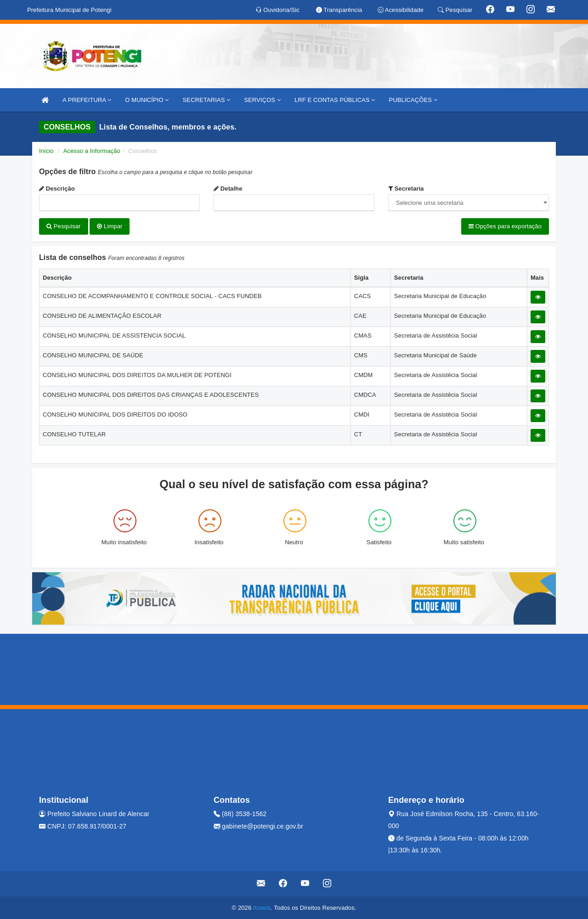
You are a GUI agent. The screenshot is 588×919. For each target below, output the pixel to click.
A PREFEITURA (87, 100)
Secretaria (406, 189)
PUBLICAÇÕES (413, 100)
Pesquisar (64, 226)
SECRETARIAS (207, 100)
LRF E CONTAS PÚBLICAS (335, 100)
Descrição (57, 189)
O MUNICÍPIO (147, 100)
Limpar (110, 226)
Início (46, 151)
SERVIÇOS (262, 100)
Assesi (262, 907)
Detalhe (228, 189)
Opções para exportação (505, 226)
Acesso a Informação (92, 151)
